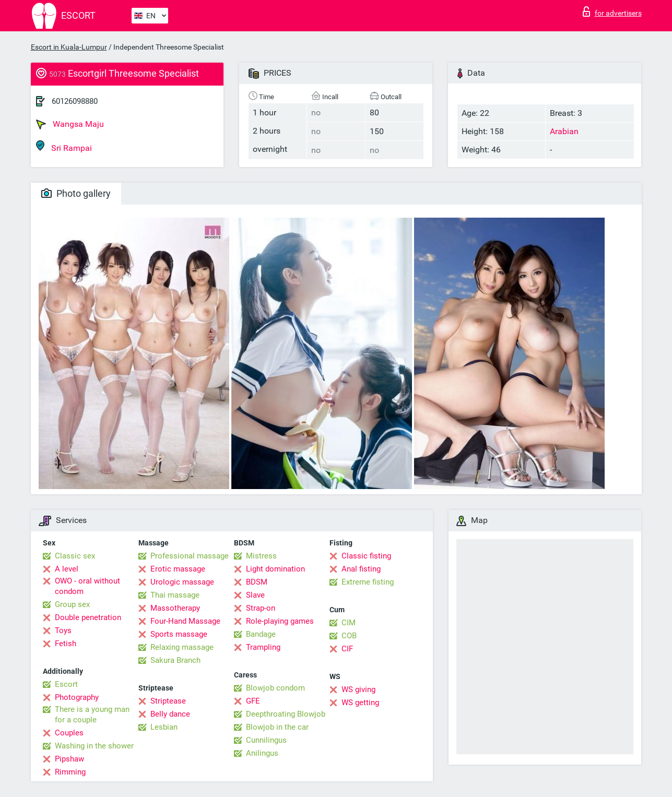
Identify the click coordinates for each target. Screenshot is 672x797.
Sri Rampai (64, 146)
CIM (349, 623)
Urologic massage (182, 582)
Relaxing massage (182, 647)
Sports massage (179, 634)
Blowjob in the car (277, 727)
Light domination (275, 569)
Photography (77, 697)
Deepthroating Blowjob (286, 714)
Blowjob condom (275, 688)
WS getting (360, 703)
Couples (69, 733)
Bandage (261, 634)
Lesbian (164, 727)
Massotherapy (175, 608)
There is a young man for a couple (92, 715)
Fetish (66, 644)
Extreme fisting (368, 582)
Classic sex (75, 556)
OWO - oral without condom (87, 586)
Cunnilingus (266, 740)
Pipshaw (69, 759)
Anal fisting (361, 569)
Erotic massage (178, 569)
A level (67, 569)
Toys (63, 631)
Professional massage (190, 556)
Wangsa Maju (70, 124)
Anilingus (262, 753)
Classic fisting (366, 556)
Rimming (70, 772)
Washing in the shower (94, 746)
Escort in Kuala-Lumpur (69, 47)
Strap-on (261, 608)
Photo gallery (76, 193)
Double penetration (88, 617)
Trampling (263, 647)
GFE (253, 701)
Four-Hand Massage (185, 621)
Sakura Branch (175, 660)
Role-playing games (280, 621)
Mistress (261, 556)
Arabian (564, 131)
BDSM (257, 582)
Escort (66, 684)
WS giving (358, 689)
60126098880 (75, 101)
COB (349, 636)
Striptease (168, 701)
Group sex (72, 604)
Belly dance (170, 714)
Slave (255, 595)
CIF (347, 649)
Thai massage (175, 595)
